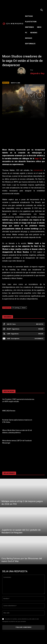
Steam (24, 308)
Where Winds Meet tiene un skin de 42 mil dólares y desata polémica (17, 431)
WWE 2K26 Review (9, 411)
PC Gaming (16, 308)
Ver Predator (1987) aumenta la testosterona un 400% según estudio (18, 400)
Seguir (41, 329)
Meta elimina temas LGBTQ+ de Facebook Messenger (17, 442)
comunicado (38, 170)
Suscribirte (39, 338)
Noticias (6, 83)
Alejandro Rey (37, 73)
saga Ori (38, 159)
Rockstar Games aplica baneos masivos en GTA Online (17, 421)
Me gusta (40, 324)
